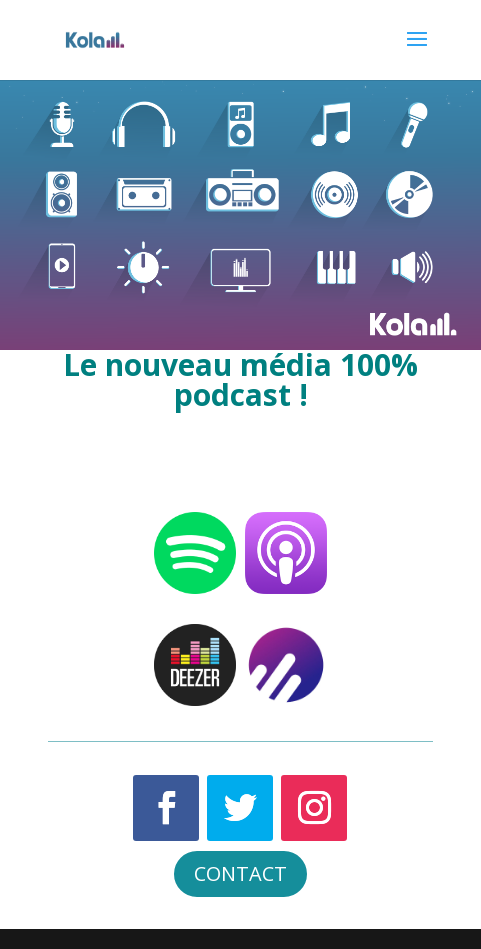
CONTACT (240, 873)
